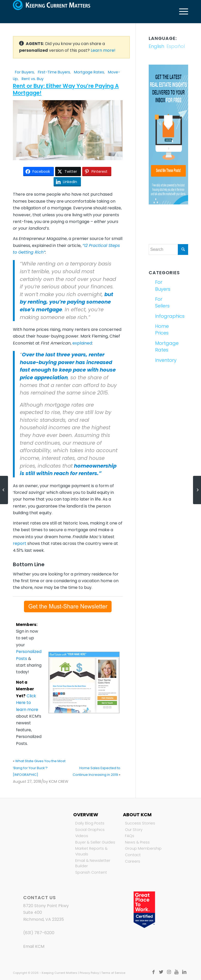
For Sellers (161, 302)
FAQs (130, 836)
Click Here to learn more (27, 703)
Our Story (134, 830)
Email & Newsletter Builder (93, 863)
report (20, 543)
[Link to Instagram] (169, 972)
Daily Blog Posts (90, 823)
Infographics (161, 316)
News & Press (137, 842)
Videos (82, 836)
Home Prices (161, 329)
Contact (133, 855)
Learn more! (103, 50)
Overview (86, 815)
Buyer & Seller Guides (95, 842)
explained (82, 343)
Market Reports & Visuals (91, 851)
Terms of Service (113, 973)
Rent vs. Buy (33, 79)
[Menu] (181, 12)
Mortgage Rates (89, 72)
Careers (133, 861)
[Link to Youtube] (177, 972)
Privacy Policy (89, 973)
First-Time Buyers (54, 72)
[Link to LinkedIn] (184, 972)
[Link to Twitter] (161, 972)
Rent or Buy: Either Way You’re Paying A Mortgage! (66, 89)
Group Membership (143, 848)
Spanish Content (91, 872)
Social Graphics (90, 830)
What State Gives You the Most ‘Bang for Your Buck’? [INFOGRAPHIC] (39, 768)
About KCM (137, 815)
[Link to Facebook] (153, 972)
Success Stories (140, 823)
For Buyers (24, 72)
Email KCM (34, 946)
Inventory (161, 360)
